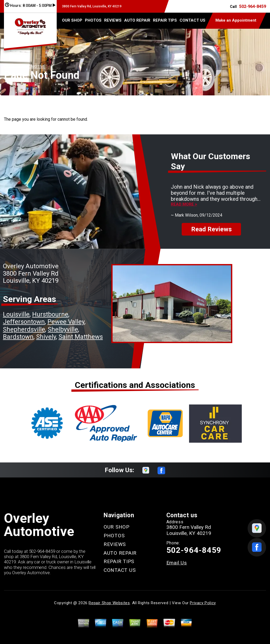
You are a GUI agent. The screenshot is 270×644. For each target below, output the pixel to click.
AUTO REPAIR (137, 20)
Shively (46, 337)
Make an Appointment (236, 20)
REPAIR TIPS (165, 20)
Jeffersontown (24, 322)
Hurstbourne (50, 314)
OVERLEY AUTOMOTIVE (25, 67)
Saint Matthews (81, 337)
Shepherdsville (24, 329)
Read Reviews (211, 229)
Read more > (184, 204)
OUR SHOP (72, 20)
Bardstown (18, 337)
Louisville (16, 314)
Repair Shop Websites (109, 603)
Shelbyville (63, 329)
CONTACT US (192, 20)
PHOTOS (93, 20)
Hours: (30, 6)
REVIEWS (113, 20)
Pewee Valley (66, 322)
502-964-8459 (253, 6)
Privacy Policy (203, 603)
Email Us (177, 563)
